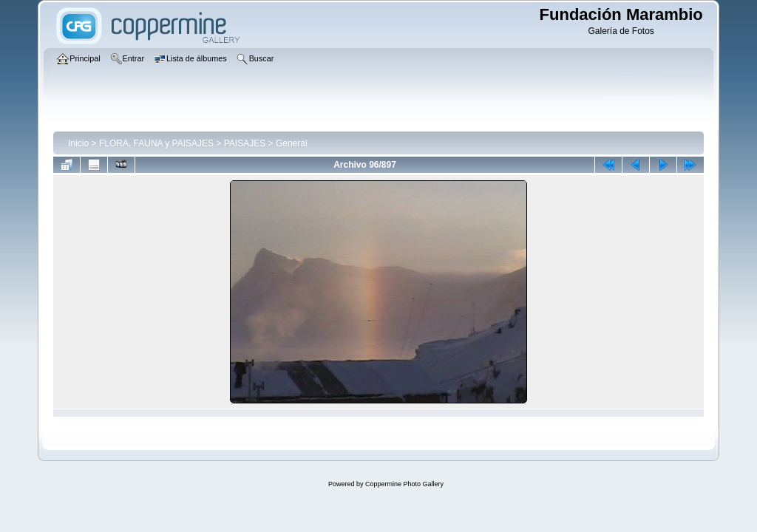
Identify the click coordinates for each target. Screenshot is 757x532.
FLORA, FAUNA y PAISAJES (156, 143)
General (292, 143)
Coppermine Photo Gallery (404, 484)
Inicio (78, 143)
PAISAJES (245, 143)
